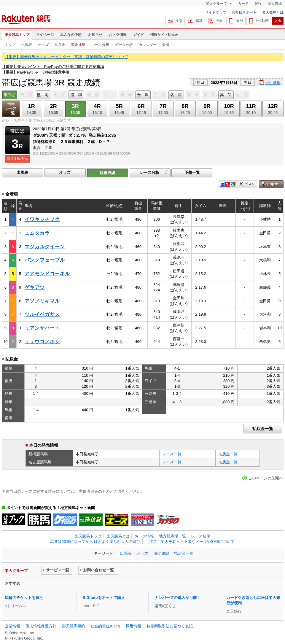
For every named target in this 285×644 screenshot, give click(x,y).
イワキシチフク (42, 219)
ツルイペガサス (42, 314)
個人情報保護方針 (41, 626)
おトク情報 (118, 35)
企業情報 (12, 626)
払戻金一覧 (263, 429)
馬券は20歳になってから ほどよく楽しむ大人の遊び (95, 542)
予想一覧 (192, 172)
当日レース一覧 (11, 108)
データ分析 (124, 45)
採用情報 (133, 626)
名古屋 (176, 95)
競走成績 (78, 45)
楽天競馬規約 (74, 626)
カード (243, 4)
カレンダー (148, 45)
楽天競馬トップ (17, 35)
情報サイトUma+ (164, 35)
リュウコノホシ (42, 342)
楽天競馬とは (273, 12)
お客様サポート (244, 12)
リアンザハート (42, 328)
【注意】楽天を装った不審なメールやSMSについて (190, 542)
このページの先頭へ (266, 478)
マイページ (45, 35)
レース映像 (201, 536)
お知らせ (95, 35)
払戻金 (60, 45)
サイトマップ (216, 12)
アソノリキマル (42, 301)
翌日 (248, 82)
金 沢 (143, 95)
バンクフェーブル (45, 260)
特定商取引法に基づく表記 (170, 626)
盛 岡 (43, 95)
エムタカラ (37, 233)
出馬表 (27, 45)
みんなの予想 (71, 35)
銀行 (258, 4)
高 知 (226, 95)
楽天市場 (275, 4)
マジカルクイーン (45, 247)
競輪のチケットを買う (24, 598)
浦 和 (76, 95)
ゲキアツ (35, 287)
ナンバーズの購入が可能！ (178, 598)
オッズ (43, 45)
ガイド (138, 35)
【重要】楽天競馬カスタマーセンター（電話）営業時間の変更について (66, 57)
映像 (166, 45)
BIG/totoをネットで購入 (104, 598)
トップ (10, 45)
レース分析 (100, 45)
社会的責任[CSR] (105, 626)
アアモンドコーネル (47, 274)
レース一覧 (172, 454)
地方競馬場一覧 (172, 536)
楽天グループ (217, 4)
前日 (200, 82)
